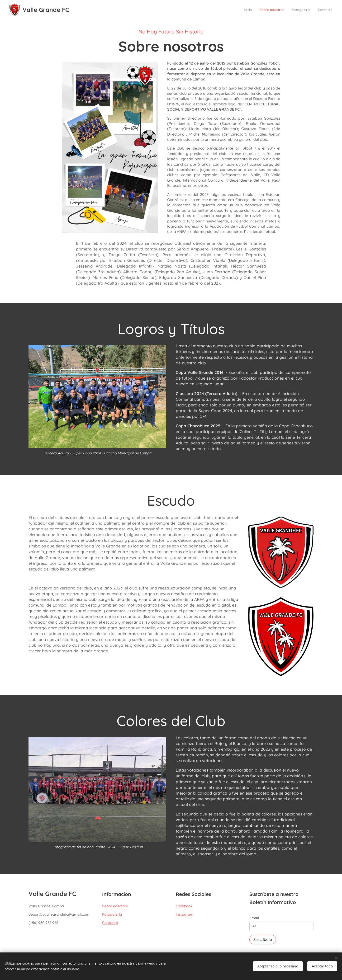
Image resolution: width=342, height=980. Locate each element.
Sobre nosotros (115, 906)
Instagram (185, 915)
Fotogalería (112, 915)
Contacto (110, 923)
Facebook (184, 906)
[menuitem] (235, 10)
